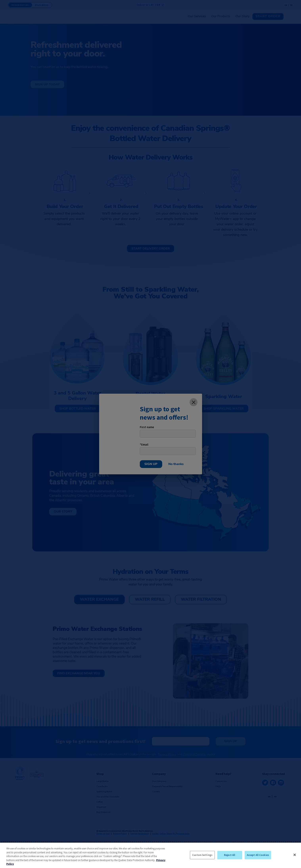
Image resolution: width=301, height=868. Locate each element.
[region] (150, 855)
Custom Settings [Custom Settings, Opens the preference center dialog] (202, 855)
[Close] (295, 855)
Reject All (230, 855)
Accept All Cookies (258, 855)
